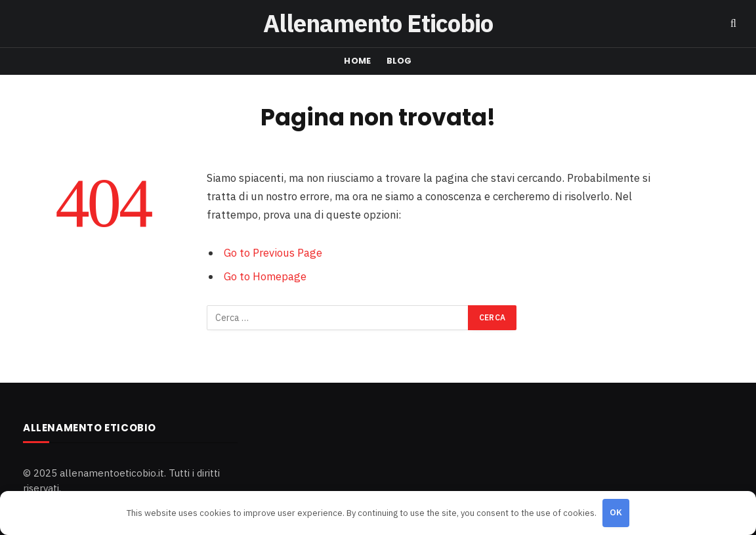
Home (357, 61)
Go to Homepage (265, 276)
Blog (399, 61)
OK (616, 512)
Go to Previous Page (273, 253)
